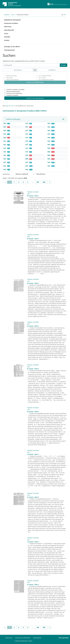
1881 (27, 162)
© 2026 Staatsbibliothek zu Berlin (23, 641)
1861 (5, 141)
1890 (49, 145)
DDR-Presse (8, 27)
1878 (27, 152)
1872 (27, 131)
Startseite (7, 15)
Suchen (64, 65)
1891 (49, 148)
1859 (5, 134)
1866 (5, 159)
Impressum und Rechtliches (23, 638)
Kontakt (7, 40)
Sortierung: (6, 174)
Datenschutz (9, 638)
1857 (5, 127)
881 (38, 182)
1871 (27, 127)
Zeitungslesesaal (9, 50)
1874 (27, 138)
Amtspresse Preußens (11, 23)
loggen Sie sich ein (10, 106)
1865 (5, 155)
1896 (49, 166)
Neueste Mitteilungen (13, 91)
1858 (5, 131)
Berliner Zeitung (11, 76)
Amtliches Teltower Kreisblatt (15, 90)
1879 (27, 155)
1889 (49, 141)
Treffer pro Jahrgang (13, 119)
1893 (49, 155)
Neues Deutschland (12, 80)
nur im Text (42, 78)
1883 (27, 169)
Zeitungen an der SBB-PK (12, 47)
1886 (49, 131)
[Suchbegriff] (31, 65)
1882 (27, 166)
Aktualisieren (41, 174)
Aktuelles (7, 37)
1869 (5, 169)
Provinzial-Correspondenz (14, 93)
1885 (49, 127)
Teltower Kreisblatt (12, 95)
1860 (5, 138)
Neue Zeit (9, 78)
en (65, 15)
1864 (5, 152)
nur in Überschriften (45, 76)
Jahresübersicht (9, 30)
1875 (27, 141)
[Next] (49, 182)
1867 (5, 162)
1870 (27, 123)
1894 (49, 159)
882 (44, 182)
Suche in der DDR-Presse (35, 82)
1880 (27, 159)
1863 (5, 148)
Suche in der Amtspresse (35, 98)
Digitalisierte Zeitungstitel (12, 20)
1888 (49, 138)
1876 (27, 145)
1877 (27, 148)
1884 (49, 123)
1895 (49, 162)
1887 (49, 134)
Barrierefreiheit (37, 638)
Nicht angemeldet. (64, 638)
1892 (49, 152)
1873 (27, 134)
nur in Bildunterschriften (46, 80)
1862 (5, 145)
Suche (13, 15)
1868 (5, 166)
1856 (5, 123)
